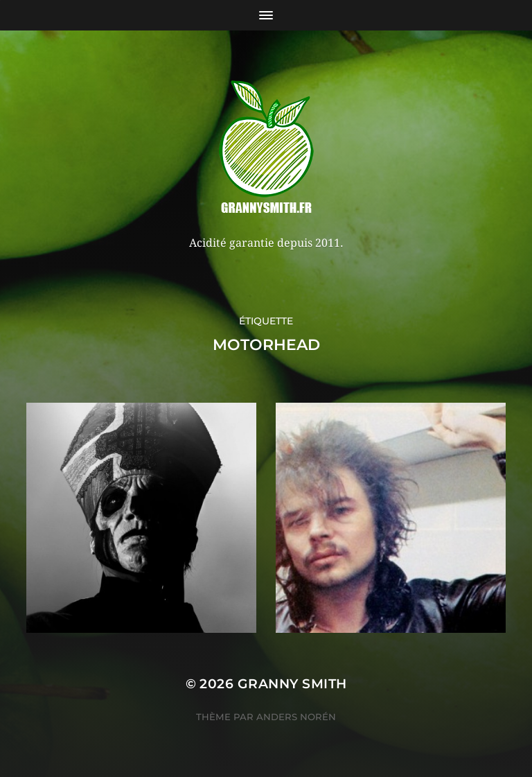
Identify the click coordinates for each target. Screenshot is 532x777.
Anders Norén (296, 717)
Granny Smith (292, 684)
